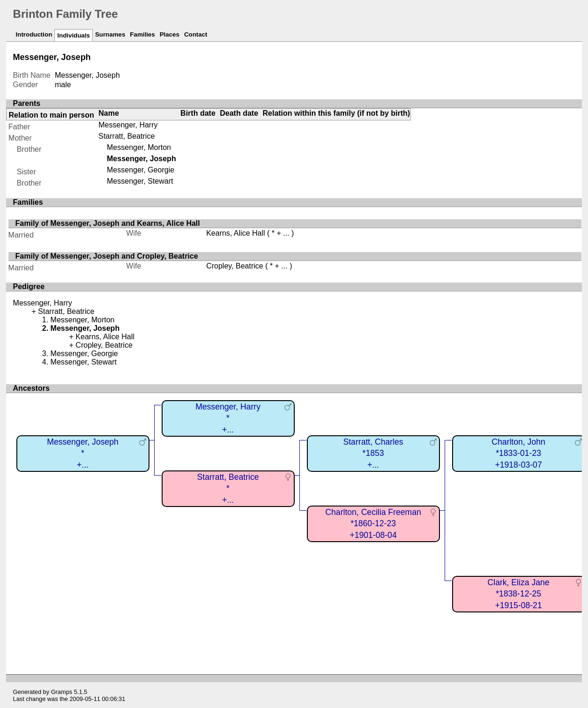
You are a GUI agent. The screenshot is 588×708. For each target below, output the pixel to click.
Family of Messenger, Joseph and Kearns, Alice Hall (108, 223)
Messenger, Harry (128, 125)
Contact (196, 34)
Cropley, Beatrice (235, 266)
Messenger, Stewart (140, 181)
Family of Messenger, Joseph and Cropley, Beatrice (107, 256)
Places (170, 34)
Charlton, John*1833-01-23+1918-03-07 (518, 453)
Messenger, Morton (139, 147)
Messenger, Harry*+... (228, 418)
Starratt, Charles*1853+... (373, 453)
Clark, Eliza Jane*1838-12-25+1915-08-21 (519, 594)
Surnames (110, 34)
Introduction (34, 34)
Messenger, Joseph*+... (83, 453)
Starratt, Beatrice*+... (228, 488)
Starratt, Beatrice (127, 136)
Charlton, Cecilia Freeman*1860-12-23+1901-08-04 (373, 524)
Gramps (62, 692)
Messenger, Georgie (141, 170)
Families (142, 34)
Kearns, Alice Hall (235, 233)
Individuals (74, 35)
